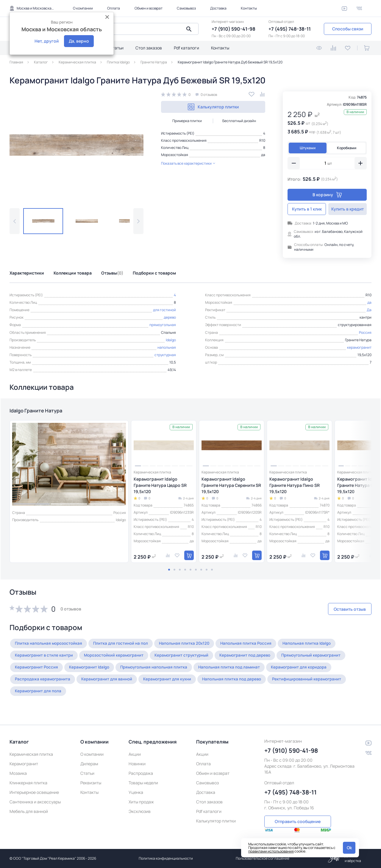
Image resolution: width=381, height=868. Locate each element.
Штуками (308, 148)
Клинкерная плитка (28, 776)
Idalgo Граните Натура (49, 412)
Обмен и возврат (149, 8)
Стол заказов (149, 48)
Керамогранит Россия (38, 670)
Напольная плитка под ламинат (244, 670)
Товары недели (143, 776)
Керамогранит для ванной (113, 682)
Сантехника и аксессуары (35, 795)
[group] (76, 145)
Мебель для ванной (29, 805)
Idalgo (171, 340)
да (263, 155)
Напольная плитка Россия (258, 647)
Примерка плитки (187, 121)
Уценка (136, 786)
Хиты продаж (141, 795)
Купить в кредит (348, 209)
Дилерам (89, 757)
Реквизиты (91, 776)
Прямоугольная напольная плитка (164, 670)
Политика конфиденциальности (166, 858)
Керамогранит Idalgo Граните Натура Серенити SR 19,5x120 (231, 488)
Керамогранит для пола (40, 694)
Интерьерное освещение (34, 786)
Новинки (137, 757)
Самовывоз (186, 8)
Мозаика (18, 767)
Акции (135, 748)
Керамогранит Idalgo (95, 670)
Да (369, 310)
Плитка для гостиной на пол (127, 647)
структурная (165, 355)
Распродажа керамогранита (45, 682)
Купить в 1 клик (307, 209)
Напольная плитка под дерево (246, 682)
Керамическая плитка (31, 748)
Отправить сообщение (298, 814)
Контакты (249, 8)
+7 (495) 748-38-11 (290, 29)
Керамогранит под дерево (260, 659)
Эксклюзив (140, 805)
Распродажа (141, 767)
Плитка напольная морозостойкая (51, 647)
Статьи (117, 48)
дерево (170, 317)
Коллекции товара (73, 273)
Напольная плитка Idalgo (322, 647)
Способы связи (348, 29)
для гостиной (164, 310)
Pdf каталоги (186, 48)
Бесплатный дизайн (239, 121)
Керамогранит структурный (192, 659)
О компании (83, 8)
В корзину (327, 195)
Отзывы (112, 273)
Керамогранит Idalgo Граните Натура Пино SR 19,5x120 (295, 488)
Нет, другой (47, 41)
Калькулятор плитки (213, 107)
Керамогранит (24, 757)
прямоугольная (163, 325)
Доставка (218, 8)
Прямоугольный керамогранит (332, 659)
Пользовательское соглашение (263, 858)
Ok (349, 848)
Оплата (114, 8)
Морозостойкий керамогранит (120, 659)
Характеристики (27, 273)
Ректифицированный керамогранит (326, 682)
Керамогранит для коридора (317, 670)
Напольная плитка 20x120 (193, 647)
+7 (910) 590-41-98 (234, 29)
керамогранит (359, 347)
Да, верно (79, 41)
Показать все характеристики (188, 163)
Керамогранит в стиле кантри (46, 659)
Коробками (347, 148)
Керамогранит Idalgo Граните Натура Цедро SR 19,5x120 (160, 488)
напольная (167, 347)
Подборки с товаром (154, 273)
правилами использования (271, 851)
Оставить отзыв (340, 612)
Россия (365, 332)
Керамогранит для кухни (178, 682)
